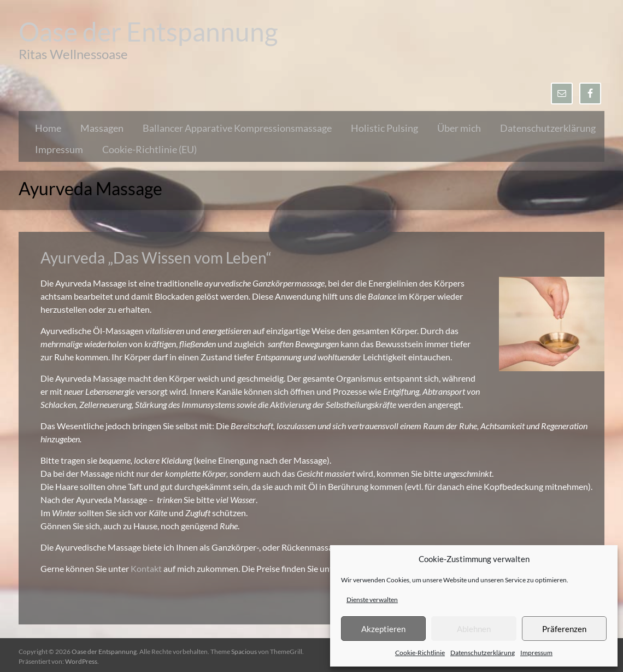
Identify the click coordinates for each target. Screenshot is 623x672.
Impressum (536, 653)
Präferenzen (564, 629)
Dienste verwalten (372, 600)
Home (48, 128)
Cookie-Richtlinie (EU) (149, 149)
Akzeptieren (383, 629)
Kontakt (147, 568)
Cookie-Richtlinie (420, 653)
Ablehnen (474, 629)
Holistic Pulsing (384, 128)
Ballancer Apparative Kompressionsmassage (237, 128)
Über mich (459, 128)
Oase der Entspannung (148, 31)
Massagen (102, 128)
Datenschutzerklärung (483, 653)
